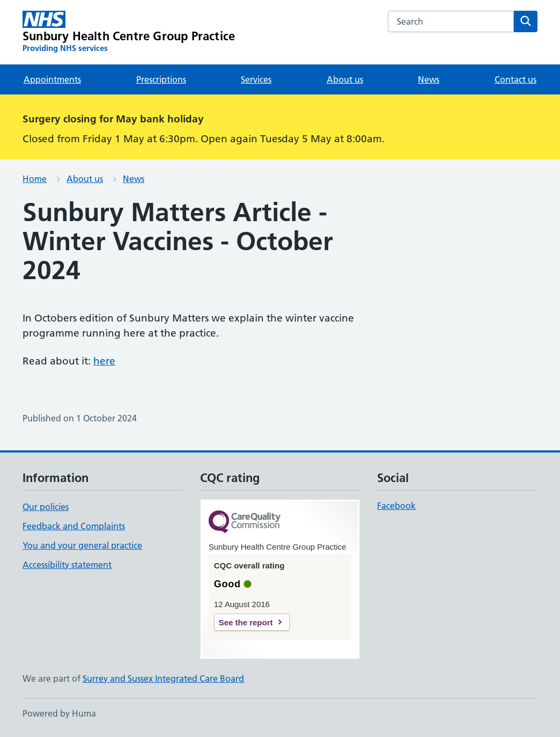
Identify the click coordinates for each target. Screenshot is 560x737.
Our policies (46, 507)
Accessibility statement (67, 565)
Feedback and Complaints (74, 526)
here (104, 361)
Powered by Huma (59, 713)
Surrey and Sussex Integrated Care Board (163, 678)
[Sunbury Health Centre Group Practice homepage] (129, 32)
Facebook (396, 506)
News (429, 79)
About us (345, 79)
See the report (246, 622)
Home (35, 179)
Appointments (52, 79)
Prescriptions (161, 79)
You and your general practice (82, 545)
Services (256, 79)
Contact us (515, 79)
